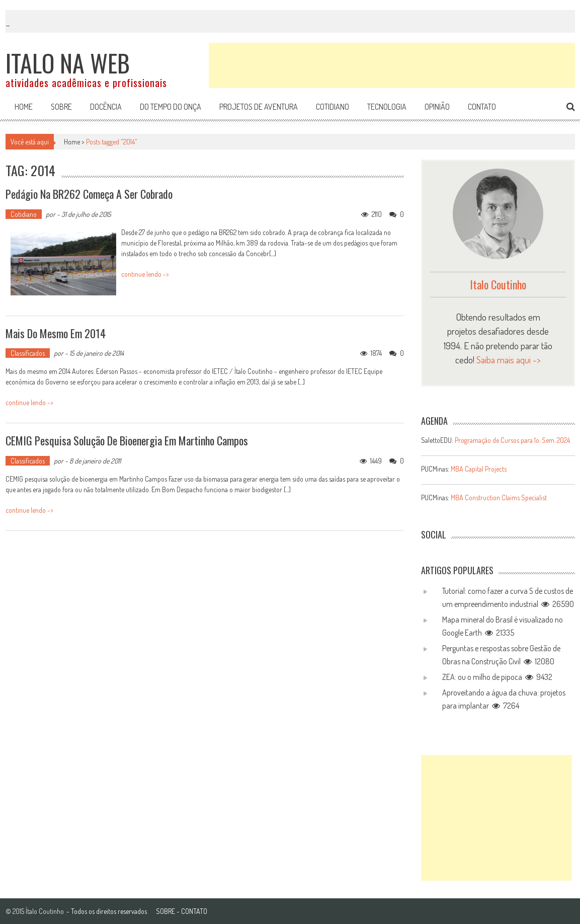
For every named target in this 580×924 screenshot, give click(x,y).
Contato (482, 107)
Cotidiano (333, 107)
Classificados (28, 353)
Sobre (61, 107)
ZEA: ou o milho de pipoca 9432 (497, 677)
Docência (106, 107)
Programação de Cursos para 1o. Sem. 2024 (512, 440)
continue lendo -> (145, 274)
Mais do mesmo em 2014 (56, 333)
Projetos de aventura (259, 107)
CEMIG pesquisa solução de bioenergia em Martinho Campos (127, 440)
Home (24, 107)
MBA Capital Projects (479, 469)
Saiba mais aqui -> (509, 360)
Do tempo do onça (171, 107)
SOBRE (165, 911)
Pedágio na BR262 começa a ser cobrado (89, 194)
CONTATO (194, 911)
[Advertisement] (392, 65)
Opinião (437, 107)
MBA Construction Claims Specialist (499, 497)
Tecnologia (387, 107)
